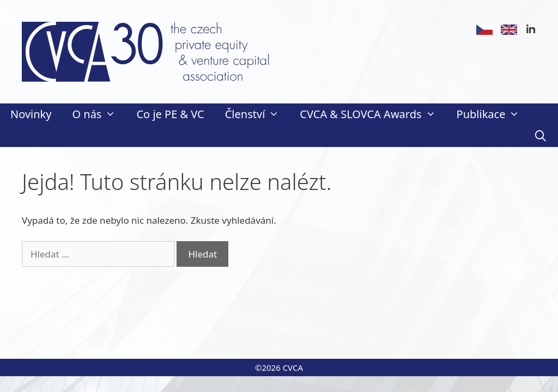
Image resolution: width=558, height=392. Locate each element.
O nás (99, 114)
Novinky (31, 114)
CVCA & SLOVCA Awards (373, 114)
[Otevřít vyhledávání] (541, 136)
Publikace (493, 114)
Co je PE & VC (170, 114)
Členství (257, 114)
